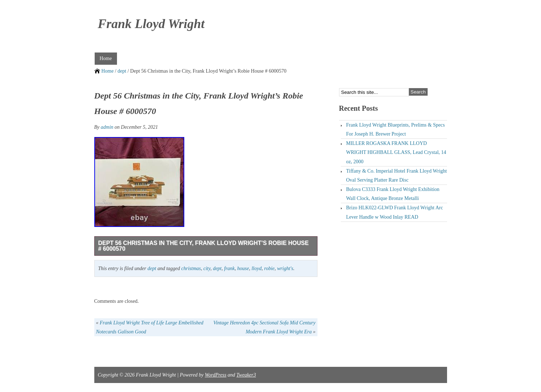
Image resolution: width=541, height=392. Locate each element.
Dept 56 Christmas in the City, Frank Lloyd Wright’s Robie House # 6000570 (204, 246)
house (243, 268)
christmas (191, 268)
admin (107, 127)
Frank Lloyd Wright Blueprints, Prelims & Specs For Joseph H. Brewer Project (396, 129)
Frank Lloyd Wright (151, 24)
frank (230, 268)
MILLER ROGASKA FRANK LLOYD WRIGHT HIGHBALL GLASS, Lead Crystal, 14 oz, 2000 (396, 152)
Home (106, 58)
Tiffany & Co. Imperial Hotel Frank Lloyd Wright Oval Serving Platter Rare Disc (397, 176)
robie (269, 268)
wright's (285, 268)
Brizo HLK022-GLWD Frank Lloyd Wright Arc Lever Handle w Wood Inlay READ (395, 212)
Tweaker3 (246, 375)
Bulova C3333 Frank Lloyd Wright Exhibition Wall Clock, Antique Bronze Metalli (393, 194)
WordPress (216, 375)
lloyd (257, 268)
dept (122, 71)
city (207, 268)
